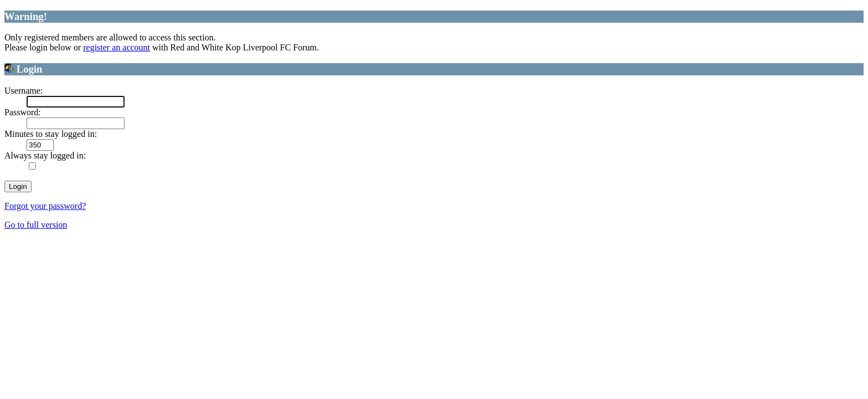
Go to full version (36, 225)
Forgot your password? (45, 206)
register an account (117, 47)
